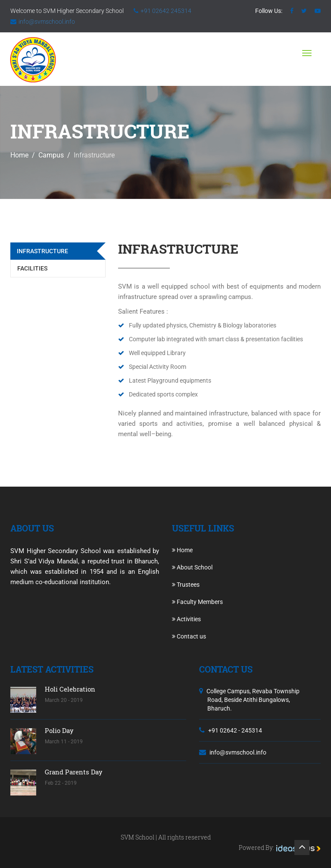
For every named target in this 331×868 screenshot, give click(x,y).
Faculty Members (197, 602)
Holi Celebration (70, 689)
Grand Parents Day (74, 772)
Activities (186, 619)
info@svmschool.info (47, 22)
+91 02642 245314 (166, 11)
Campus (51, 155)
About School (192, 567)
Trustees (186, 585)
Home (19, 155)
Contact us (189, 636)
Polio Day (59, 730)
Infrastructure (42, 251)
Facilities (32, 268)
